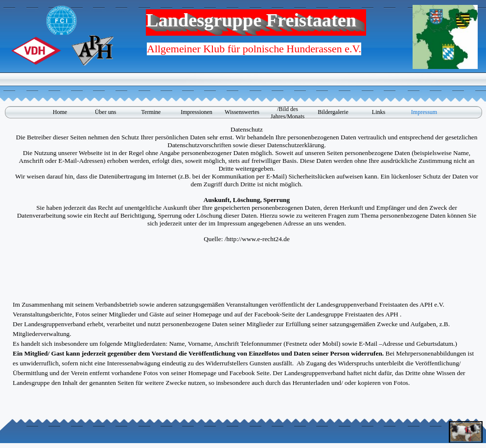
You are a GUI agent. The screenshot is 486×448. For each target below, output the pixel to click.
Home (60, 112)
